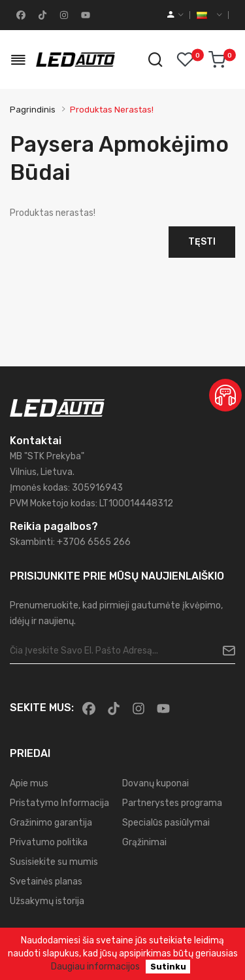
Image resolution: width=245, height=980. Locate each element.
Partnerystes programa (172, 803)
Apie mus (29, 783)
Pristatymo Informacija (59, 803)
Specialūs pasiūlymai (166, 823)
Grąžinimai (144, 842)
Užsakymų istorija (47, 901)
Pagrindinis (33, 110)
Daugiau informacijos (95, 967)
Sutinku (168, 967)
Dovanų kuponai (155, 783)
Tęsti (202, 242)
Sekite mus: (42, 708)
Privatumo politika (49, 842)
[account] (175, 15)
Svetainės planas (46, 882)
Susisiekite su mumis (54, 862)
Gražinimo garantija (51, 823)
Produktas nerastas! (112, 110)
